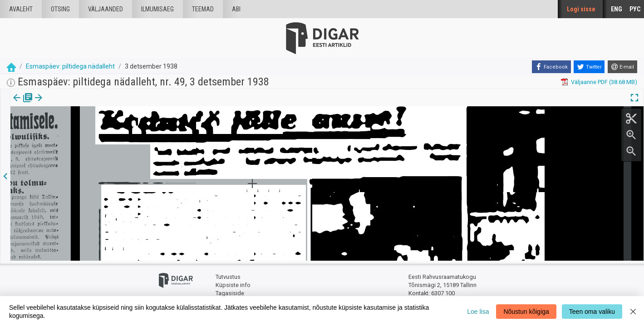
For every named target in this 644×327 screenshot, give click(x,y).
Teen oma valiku (592, 312)
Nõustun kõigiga (526, 312)
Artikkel (64, 104)
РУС (635, 9)
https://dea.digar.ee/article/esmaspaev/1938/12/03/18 (83, 129)
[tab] (23, 104)
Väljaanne (23, 104)
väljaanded (106, 9)
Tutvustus (228, 275)
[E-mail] (622, 67)
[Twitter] (589, 67)
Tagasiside (230, 291)
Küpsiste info (233, 283)
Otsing (60, 9)
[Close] (633, 312)
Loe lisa (478, 312)
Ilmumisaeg (157, 9)
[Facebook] (551, 67)
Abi (236, 9)
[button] (78, 104)
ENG (617, 9)
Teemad (203, 9)
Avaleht (21, 9)
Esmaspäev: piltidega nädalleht (70, 66)
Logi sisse (581, 9)
